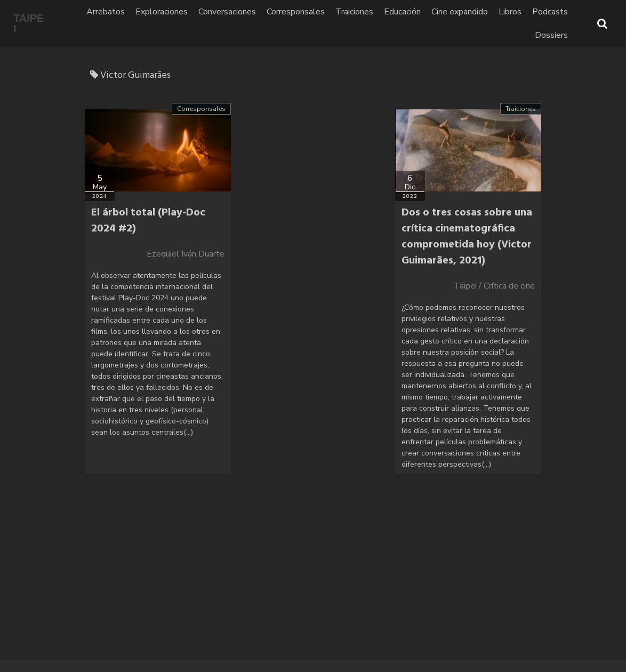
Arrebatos (106, 12)
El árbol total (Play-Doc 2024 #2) (148, 221)
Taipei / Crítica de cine (494, 286)
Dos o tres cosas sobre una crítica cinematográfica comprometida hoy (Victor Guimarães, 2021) (467, 237)
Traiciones (354, 12)
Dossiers (551, 35)
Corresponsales (296, 12)
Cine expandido (460, 12)
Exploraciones (162, 12)
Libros (510, 12)
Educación (402, 12)
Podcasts (550, 12)
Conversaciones (227, 12)
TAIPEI (29, 23)
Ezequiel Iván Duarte (186, 254)
